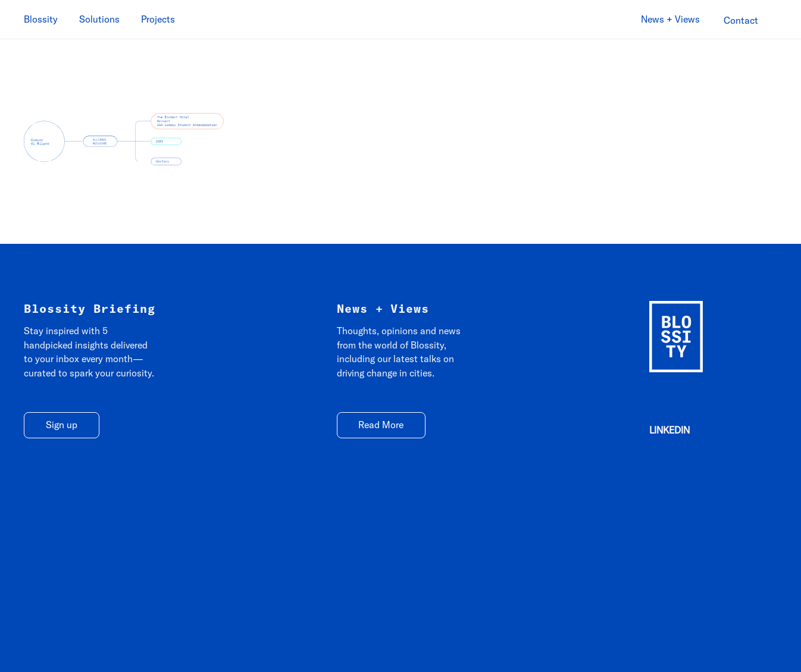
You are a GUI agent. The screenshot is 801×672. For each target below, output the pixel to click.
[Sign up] (62, 426)
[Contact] (741, 21)
